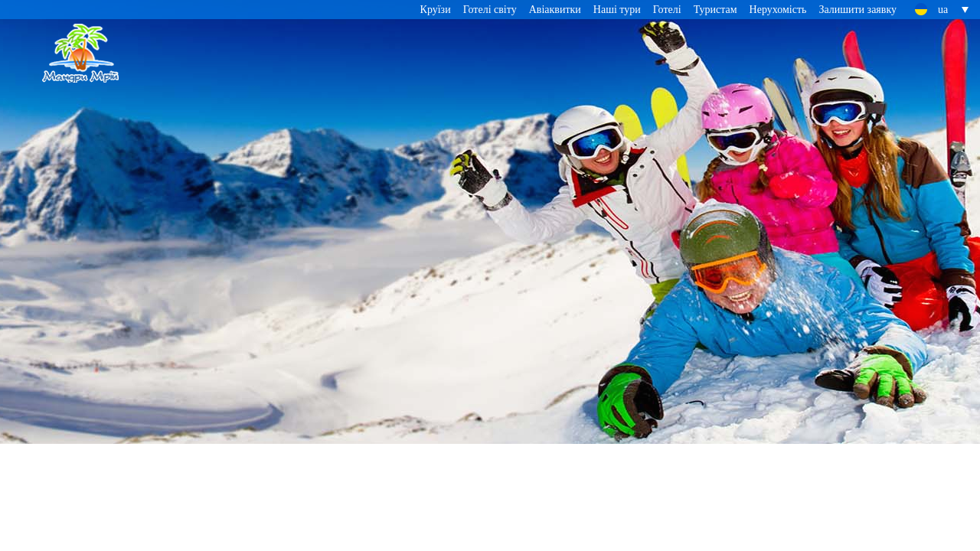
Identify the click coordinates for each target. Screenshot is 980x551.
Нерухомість (778, 10)
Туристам (715, 10)
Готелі (667, 10)
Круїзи (436, 10)
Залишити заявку (857, 10)
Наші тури (617, 10)
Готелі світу (490, 10)
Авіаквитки (555, 10)
